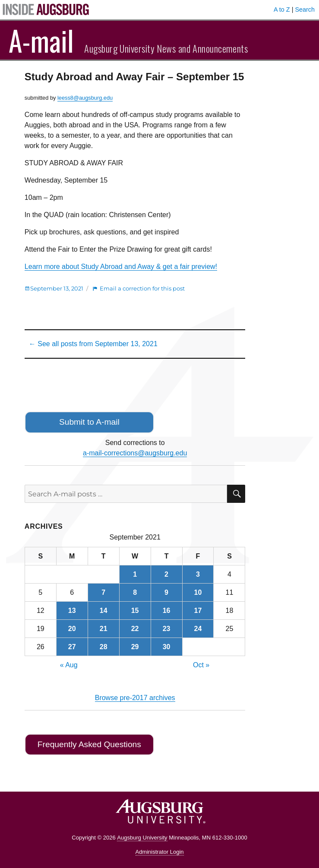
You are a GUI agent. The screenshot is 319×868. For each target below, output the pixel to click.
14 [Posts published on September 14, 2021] (104, 611)
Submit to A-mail (89, 422)
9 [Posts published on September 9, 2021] (166, 592)
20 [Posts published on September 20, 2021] (72, 629)
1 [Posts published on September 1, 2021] (135, 574)
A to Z (282, 9)
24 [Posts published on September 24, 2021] (198, 629)
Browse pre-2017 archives (135, 698)
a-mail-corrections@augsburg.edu (135, 453)
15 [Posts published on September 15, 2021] (135, 611)
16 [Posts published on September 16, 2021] (167, 611)
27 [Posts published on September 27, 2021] (72, 647)
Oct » (201, 665)
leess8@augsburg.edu (85, 98)
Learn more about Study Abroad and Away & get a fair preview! (121, 267)
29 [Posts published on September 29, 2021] (135, 647)
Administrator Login (160, 852)
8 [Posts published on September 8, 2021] (135, 592)
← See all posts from (93, 344)
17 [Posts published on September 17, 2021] (198, 611)
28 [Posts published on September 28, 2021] (104, 647)
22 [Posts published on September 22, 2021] (135, 629)
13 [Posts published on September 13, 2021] (72, 611)
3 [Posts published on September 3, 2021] (198, 574)
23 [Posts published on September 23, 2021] (167, 629)
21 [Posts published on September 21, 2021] (104, 629)
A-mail (41, 40)
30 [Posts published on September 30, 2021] (167, 647)
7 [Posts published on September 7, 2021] (103, 592)
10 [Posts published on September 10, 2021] (198, 592)
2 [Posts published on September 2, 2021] (166, 574)
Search (305, 9)
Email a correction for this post (142, 288)
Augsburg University (142, 838)
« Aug (69, 665)
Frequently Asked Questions (89, 744)
